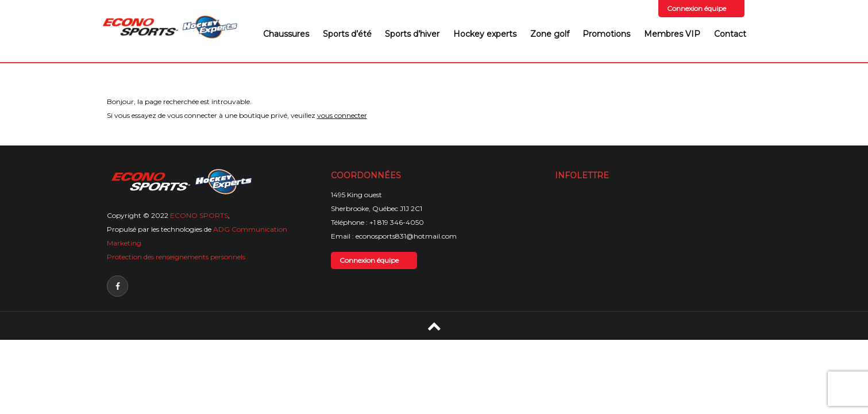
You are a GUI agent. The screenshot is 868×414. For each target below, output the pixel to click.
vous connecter (342, 115)
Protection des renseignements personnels (176, 257)
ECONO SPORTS (199, 215)
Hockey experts (485, 34)
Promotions (606, 34)
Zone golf (550, 34)
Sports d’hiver (412, 34)
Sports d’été (347, 34)
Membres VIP (672, 34)
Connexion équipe (697, 8)
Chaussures (286, 34)
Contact (730, 34)
